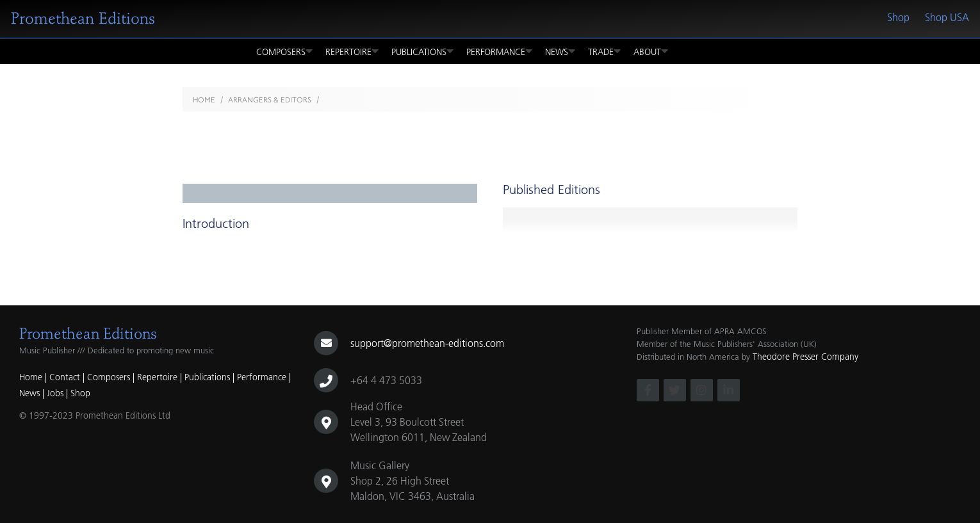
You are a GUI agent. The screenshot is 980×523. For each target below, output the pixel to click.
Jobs (55, 393)
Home (204, 100)
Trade (604, 51)
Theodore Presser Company (805, 357)
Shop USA (947, 17)
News (560, 51)
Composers (284, 51)
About (651, 51)
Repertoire (352, 51)
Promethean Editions (83, 19)
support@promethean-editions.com (427, 343)
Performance (499, 51)
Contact (65, 377)
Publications (422, 51)
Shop (898, 17)
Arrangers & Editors (270, 100)
